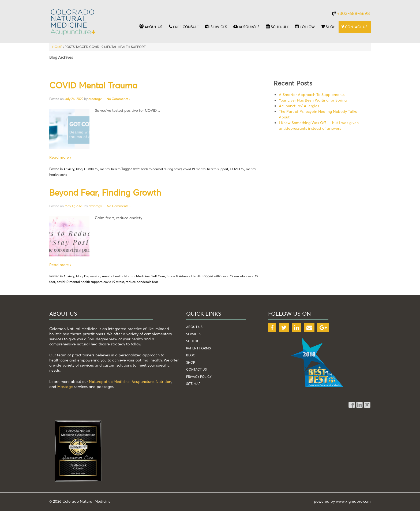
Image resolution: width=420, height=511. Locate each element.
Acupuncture (143, 381)
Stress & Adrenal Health (184, 276)
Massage (65, 387)
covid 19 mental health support (206, 169)
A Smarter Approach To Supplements (312, 94)
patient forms (198, 348)
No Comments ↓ (119, 99)
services (194, 334)
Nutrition (163, 381)
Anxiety (69, 169)
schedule (195, 341)
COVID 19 (91, 169)
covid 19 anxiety (233, 276)
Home (57, 47)
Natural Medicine (137, 276)
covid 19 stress (114, 282)
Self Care (158, 276)
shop (191, 362)
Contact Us (196, 369)
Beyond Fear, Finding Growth (105, 192)
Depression (92, 276)
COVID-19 (237, 169)
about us (194, 327)
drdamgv (95, 99)
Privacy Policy (199, 377)
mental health (110, 169)
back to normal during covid (161, 169)
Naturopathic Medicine (109, 381)
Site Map (193, 384)
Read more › (60, 157)
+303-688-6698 (353, 13)
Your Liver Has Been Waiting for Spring (313, 100)
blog (79, 169)
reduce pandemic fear (142, 282)
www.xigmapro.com (353, 501)
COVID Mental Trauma (93, 85)
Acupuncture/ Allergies (299, 106)
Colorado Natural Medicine (86, 501)
